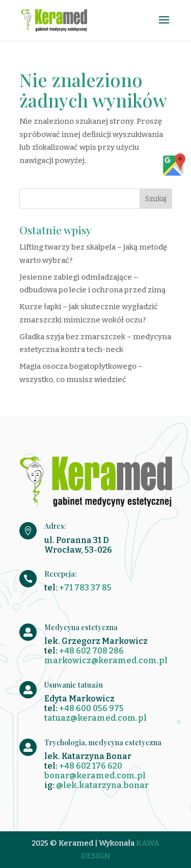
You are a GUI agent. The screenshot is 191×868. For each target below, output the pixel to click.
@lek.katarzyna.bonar (102, 785)
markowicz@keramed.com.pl (106, 660)
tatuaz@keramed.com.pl (95, 718)
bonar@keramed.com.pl (95, 776)
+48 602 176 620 (91, 766)
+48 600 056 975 (91, 708)
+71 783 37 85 (85, 588)
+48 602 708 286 (91, 651)
